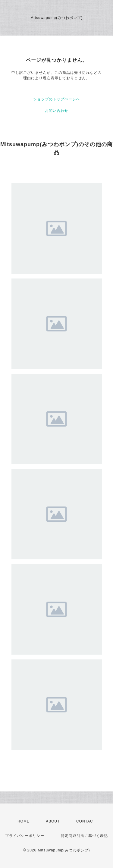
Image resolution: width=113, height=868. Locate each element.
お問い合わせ (57, 111)
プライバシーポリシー (25, 836)
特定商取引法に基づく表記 (84, 836)
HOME (24, 821)
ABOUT (53, 821)
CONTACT (86, 821)
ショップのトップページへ (57, 99)
